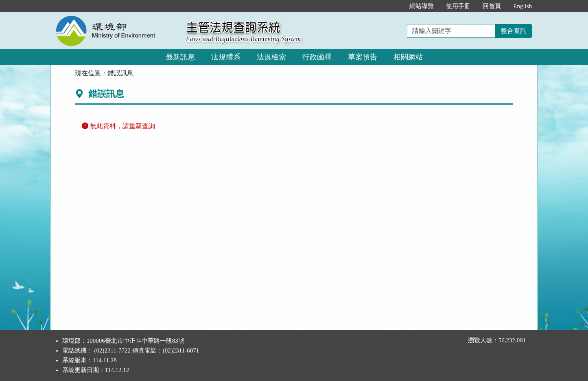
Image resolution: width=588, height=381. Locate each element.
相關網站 (408, 57)
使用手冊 (458, 6)
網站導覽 (422, 6)
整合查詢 (514, 31)
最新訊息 (180, 57)
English (522, 6)
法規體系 (226, 57)
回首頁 (492, 6)
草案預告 (363, 57)
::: (395, 6)
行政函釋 (317, 57)
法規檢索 (271, 57)
